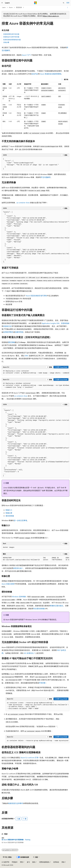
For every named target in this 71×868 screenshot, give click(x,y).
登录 (68, 3)
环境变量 (42, 683)
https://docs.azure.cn (51, 16)
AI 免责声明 (5, 862)
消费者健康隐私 (44, 862)
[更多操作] (68, 8)
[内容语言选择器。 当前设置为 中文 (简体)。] (7, 857)
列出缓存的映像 (39, 609)
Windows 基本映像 (19, 597)
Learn (4, 7)
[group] (35, 237)
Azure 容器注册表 (8, 584)
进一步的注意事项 (20, 520)
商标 (63, 862)
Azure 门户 (26, 55)
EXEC (27, 356)
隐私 (34, 862)
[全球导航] (2, 3)
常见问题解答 (46, 177)
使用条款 (56, 862)
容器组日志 (7, 326)
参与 (28, 862)
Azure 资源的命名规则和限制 (51, 74)
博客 (21, 862)
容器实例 (19, 7)
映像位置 (9, 513)
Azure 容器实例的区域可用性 (36, 296)
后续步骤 (6, 42)
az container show (23, 203)
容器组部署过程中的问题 (11, 34)
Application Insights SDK (51, 323)
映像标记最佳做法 (57, 606)
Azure (11, 7)
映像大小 (9, 510)
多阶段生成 (17, 568)
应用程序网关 (8, 332)
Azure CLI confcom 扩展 (29, 757)
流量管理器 (19, 332)
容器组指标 (65, 323)
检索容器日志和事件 (16, 803)
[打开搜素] (64, 3)
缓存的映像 (10, 516)
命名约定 (35, 74)
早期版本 (15, 862)
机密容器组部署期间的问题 (12, 40)
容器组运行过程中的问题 (11, 37)
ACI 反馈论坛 (29, 653)
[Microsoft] (35, 3)
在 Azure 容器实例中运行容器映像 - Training (16, 840)
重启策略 (12, 342)
